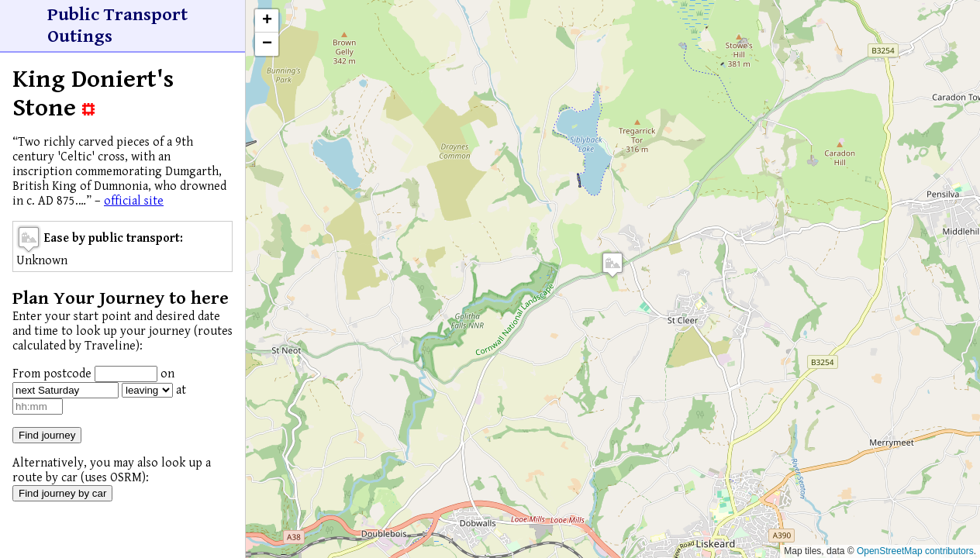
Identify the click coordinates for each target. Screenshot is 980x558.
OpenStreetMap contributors (915, 551)
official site (134, 201)
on (167, 374)
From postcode (52, 374)
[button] (612, 265)
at (181, 390)
